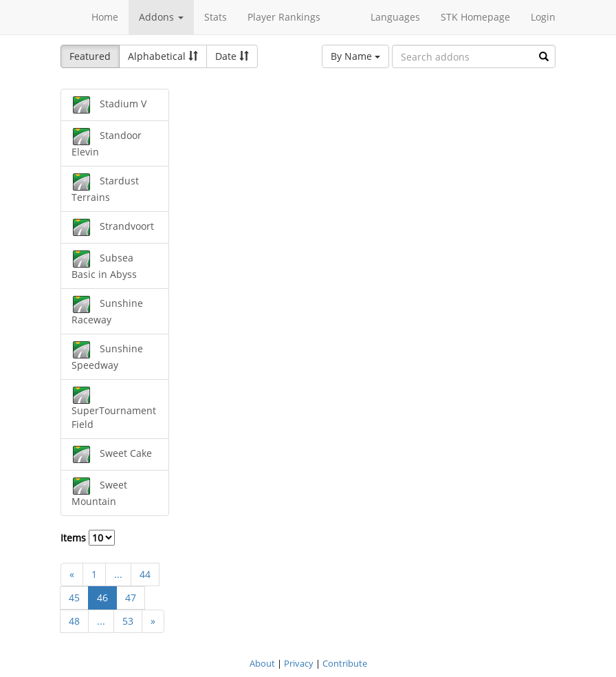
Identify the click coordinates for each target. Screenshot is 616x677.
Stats (216, 17)
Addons (161, 17)
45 (74, 598)
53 (128, 621)
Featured (90, 56)
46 (102, 598)
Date (232, 56)
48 (74, 621)
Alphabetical (163, 56)
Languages (395, 17)
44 (145, 574)
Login (543, 17)
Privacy (299, 663)
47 (131, 598)
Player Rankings (284, 17)
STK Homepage (475, 17)
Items (88, 538)
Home (105, 17)
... (118, 574)
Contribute (345, 663)
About (262, 663)
